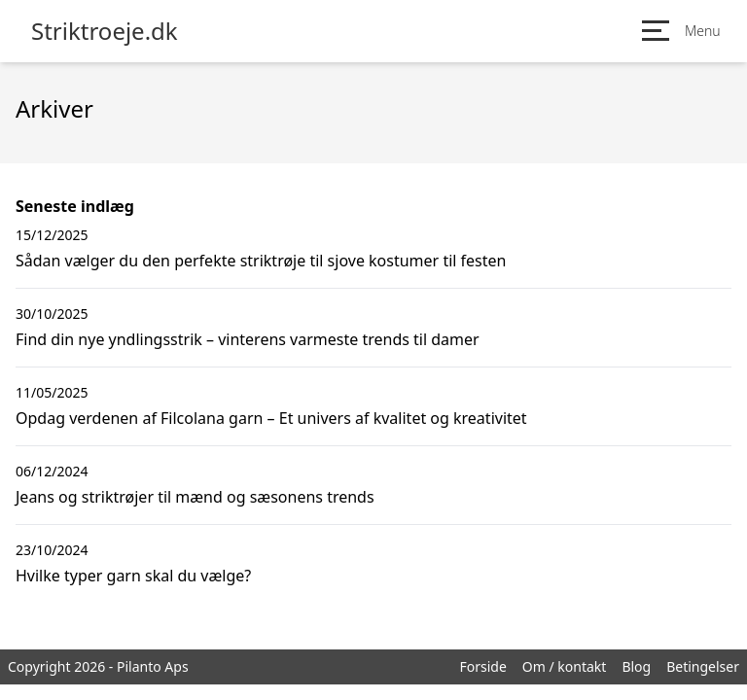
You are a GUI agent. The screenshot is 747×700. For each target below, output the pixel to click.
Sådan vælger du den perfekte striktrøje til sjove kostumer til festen (261, 261)
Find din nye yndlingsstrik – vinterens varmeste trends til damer (248, 339)
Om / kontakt (565, 666)
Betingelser (703, 666)
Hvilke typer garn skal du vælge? (133, 576)
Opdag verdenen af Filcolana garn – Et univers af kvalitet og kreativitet (271, 418)
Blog (636, 666)
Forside (482, 666)
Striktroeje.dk (105, 31)
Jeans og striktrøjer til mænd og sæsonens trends (195, 497)
